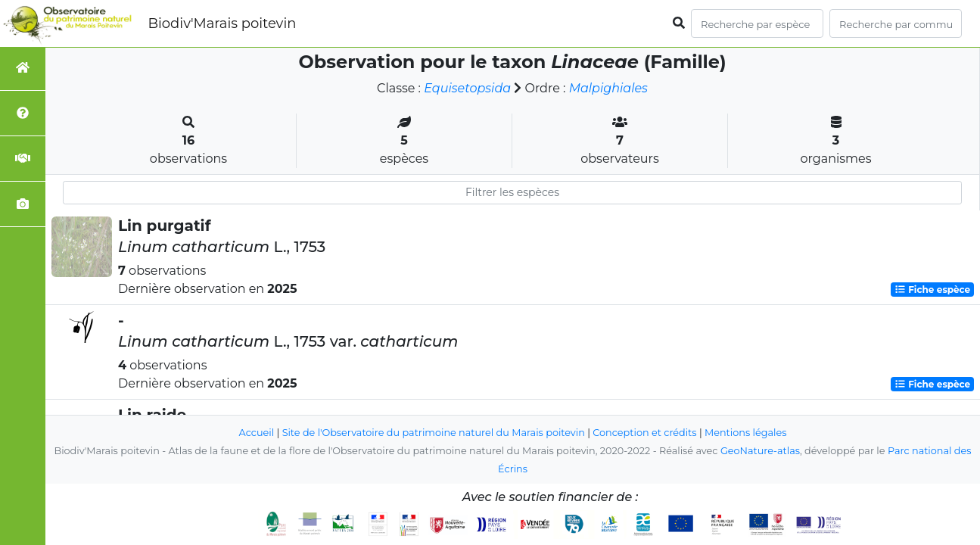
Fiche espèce (932, 290)
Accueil (257, 433)
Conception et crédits (644, 433)
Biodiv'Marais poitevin (222, 23)
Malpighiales (608, 88)
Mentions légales (745, 433)
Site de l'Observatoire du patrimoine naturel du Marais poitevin (434, 433)
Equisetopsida (467, 88)
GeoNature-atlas (760, 451)
